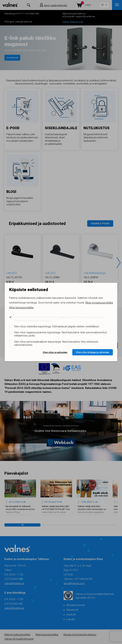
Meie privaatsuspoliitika (99, 303)
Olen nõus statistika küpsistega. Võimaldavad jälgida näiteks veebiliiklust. (57, 326)
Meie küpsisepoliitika (21, 308)
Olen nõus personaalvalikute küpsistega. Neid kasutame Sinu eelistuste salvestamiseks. (56, 343)
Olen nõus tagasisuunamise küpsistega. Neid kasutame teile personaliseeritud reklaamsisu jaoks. (60, 334)
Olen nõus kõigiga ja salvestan (93, 352)
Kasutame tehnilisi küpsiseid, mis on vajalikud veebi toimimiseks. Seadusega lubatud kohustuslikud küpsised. (59, 319)
